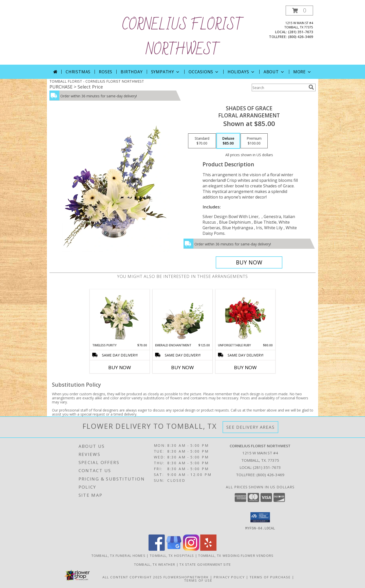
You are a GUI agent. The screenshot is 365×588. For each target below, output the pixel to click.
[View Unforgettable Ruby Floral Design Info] (245, 316)
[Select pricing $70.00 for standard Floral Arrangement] (202, 141)
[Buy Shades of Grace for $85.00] (249, 262)
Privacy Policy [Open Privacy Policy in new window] (229, 577)
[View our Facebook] (157, 549)
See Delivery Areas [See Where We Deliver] (251, 427)
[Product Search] (279, 87)
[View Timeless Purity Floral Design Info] (120, 316)
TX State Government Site (205, 564)
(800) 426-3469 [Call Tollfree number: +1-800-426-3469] (270, 475)
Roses (106, 72)
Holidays (241, 72)
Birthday (132, 72)
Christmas (78, 72)
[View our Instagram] (191, 549)
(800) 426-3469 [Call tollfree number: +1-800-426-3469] (300, 37)
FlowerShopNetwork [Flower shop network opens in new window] (186, 577)
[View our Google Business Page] (174, 549)
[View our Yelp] (208, 549)
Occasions (204, 72)
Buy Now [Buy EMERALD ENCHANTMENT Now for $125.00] (182, 367)
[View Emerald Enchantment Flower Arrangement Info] (183, 316)
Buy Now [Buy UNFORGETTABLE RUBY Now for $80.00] (245, 367)
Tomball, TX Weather (155, 564)
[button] (299, 11)
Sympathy (166, 72)
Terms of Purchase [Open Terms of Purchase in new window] (270, 577)
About (274, 72)
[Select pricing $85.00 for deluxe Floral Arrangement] (228, 141)
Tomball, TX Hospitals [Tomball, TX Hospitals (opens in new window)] (172, 555)
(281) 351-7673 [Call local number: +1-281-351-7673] (300, 32)
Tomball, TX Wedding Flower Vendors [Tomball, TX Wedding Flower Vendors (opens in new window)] (236, 555)
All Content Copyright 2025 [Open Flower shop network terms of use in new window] (132, 577)
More (303, 72)
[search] (311, 87)
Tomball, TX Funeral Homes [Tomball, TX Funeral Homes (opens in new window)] (119, 555)
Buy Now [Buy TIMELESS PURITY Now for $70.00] (120, 367)
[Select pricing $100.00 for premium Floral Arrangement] (254, 141)
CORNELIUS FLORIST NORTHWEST (182, 38)
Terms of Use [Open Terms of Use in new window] (198, 580)
